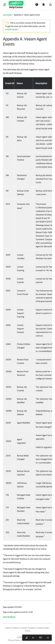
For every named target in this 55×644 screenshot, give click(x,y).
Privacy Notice (14, 640)
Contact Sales (43, 628)
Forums (24, 628)
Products (16, 628)
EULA (28, 631)
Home (8, 628)
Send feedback (9, 617)
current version (11, 29)
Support (32, 628)
